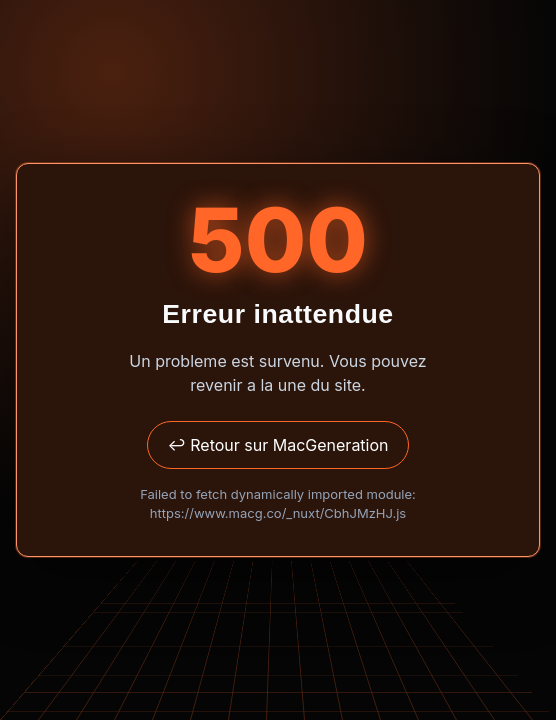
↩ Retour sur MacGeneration (277, 445)
